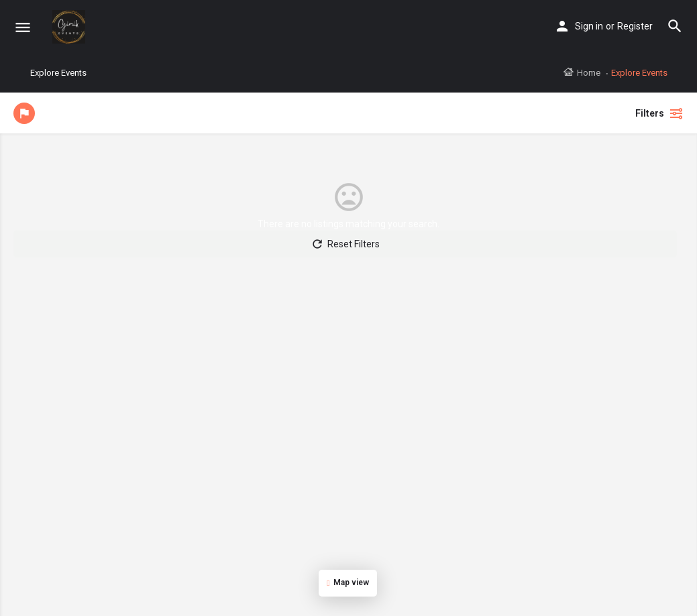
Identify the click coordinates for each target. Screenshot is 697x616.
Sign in (589, 26)
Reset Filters (345, 244)
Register (635, 26)
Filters (659, 113)
